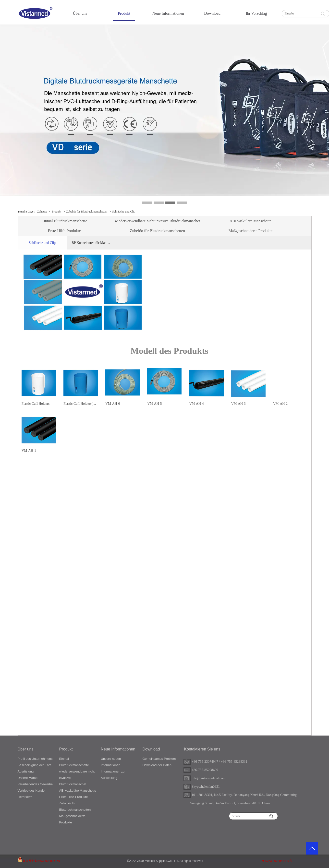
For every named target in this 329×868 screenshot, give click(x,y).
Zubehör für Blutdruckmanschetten (87, 212)
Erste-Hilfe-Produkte (74, 797)
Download (151, 749)
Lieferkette (25, 797)
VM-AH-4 (197, 404)
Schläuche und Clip (124, 212)
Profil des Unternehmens (35, 759)
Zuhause (42, 212)
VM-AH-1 (29, 451)
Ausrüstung (26, 771)
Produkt (57, 212)
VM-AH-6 (113, 404)
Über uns (26, 749)
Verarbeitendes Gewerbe (35, 784)
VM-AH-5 (154, 404)
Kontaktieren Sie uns (202, 749)
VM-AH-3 (238, 404)
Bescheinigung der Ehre (35, 765)
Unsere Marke (28, 778)
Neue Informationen (118, 749)
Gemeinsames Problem (159, 759)
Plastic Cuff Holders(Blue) (81, 404)
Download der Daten (157, 765)
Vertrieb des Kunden (32, 791)
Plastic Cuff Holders (36, 404)
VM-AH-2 (280, 404)
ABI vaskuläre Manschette (78, 791)
